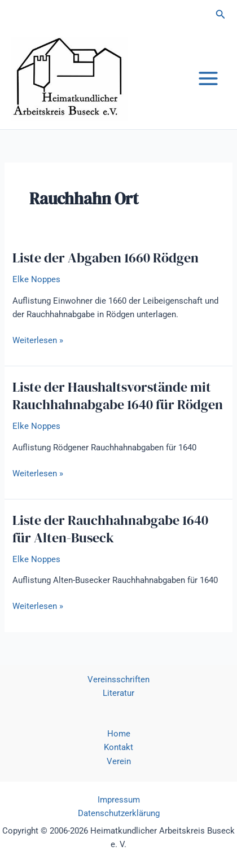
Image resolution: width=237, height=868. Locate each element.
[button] (221, 14)
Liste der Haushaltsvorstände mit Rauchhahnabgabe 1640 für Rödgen (118, 396)
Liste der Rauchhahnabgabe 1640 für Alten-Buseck (110, 529)
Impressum (119, 800)
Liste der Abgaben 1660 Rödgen (106, 258)
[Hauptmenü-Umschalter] (208, 78)
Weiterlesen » (38, 340)
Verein (119, 761)
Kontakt (118, 747)
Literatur (118, 693)
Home (119, 734)
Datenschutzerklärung (119, 813)
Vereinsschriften (118, 680)
